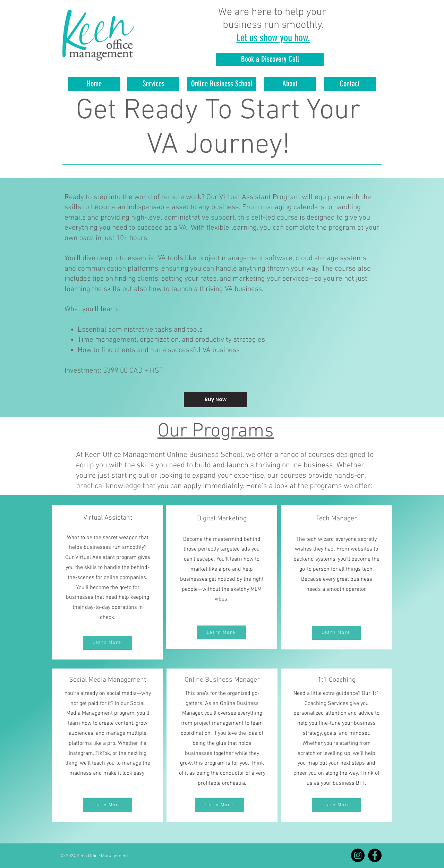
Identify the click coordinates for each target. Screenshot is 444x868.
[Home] (94, 84)
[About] (290, 84)
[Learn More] (108, 643)
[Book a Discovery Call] (270, 59)
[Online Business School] (222, 84)
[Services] (153, 84)
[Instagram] (358, 855)
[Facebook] (375, 855)
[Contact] (350, 84)
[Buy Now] (216, 400)
